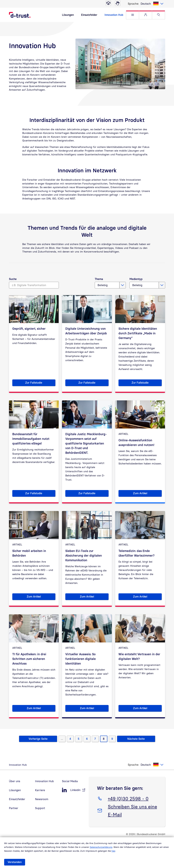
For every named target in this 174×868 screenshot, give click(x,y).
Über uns (15, 781)
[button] (133, 15)
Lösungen (68, 15)
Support (40, 808)
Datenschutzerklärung (101, 847)
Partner (14, 808)
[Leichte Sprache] (108, 3)
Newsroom (42, 799)
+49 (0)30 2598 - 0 (128, 798)
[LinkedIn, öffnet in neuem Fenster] (74, 790)
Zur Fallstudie (40, 383)
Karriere (40, 790)
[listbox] (152, 4)
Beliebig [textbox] (103, 285)
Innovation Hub (114, 15)
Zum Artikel (147, 494)
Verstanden (15, 862)
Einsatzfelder (89, 15)
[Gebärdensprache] (118, 3)
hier (113, 851)
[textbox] (152, 4)
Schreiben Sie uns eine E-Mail (132, 810)
